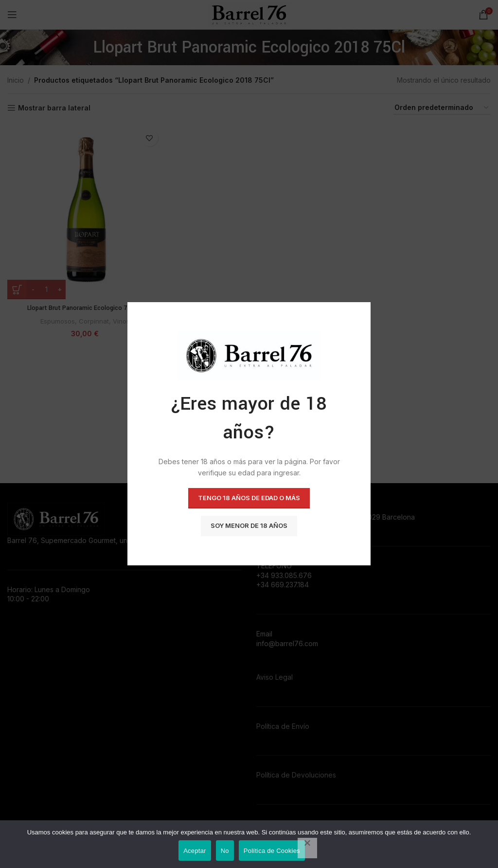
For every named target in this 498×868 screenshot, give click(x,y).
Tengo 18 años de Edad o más (249, 498)
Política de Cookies (272, 851)
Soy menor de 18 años (249, 526)
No (225, 851)
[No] (307, 848)
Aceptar (195, 851)
